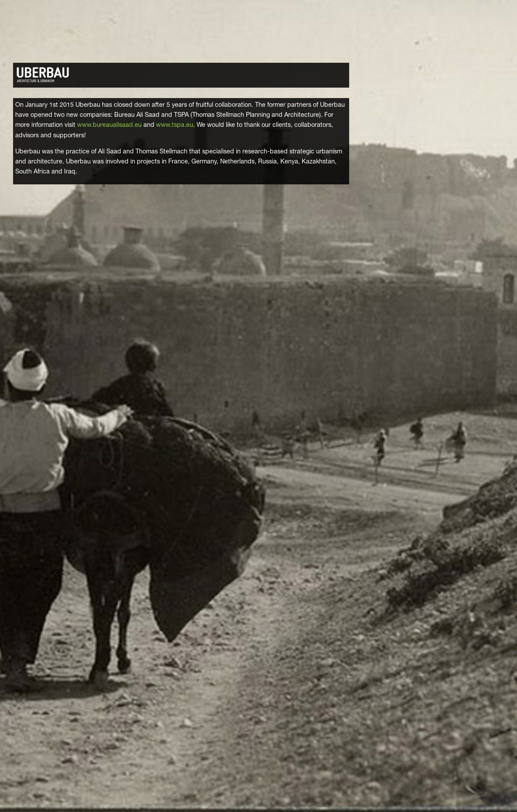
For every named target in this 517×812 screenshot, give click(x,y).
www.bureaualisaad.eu (109, 126)
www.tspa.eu (175, 126)
